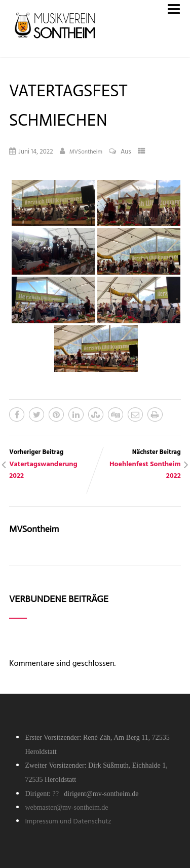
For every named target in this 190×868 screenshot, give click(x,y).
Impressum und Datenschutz (68, 822)
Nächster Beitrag (138, 464)
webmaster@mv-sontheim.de (66, 807)
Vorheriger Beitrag (52, 464)
